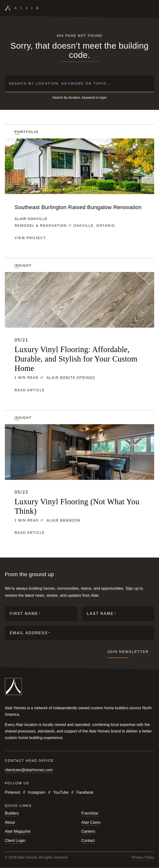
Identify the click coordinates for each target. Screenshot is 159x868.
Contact (88, 841)
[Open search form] (144, 8)
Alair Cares (91, 822)
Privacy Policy (143, 857)
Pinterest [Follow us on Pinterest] (12, 792)
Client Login (15, 841)
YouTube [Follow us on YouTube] (61, 792)
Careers (88, 831)
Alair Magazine (18, 831)
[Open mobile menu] (152, 8)
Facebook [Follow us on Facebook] (85, 792)
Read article (30, 390)
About (10, 822)
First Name (25, 614)
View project (30, 238)
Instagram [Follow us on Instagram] (37, 792)
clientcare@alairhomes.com (29, 770)
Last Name (102, 614)
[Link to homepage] (22, 8)
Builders (12, 813)
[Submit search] (149, 83)
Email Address (30, 633)
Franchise (90, 813)
